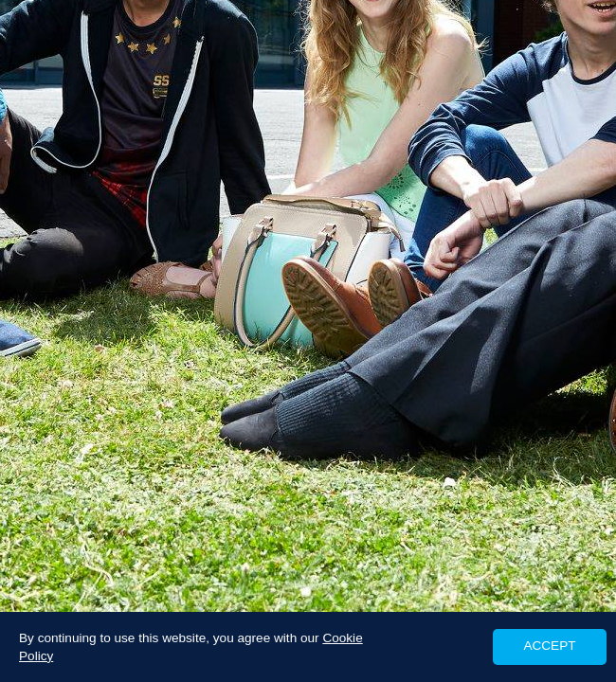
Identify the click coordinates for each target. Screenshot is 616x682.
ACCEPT (549, 646)
